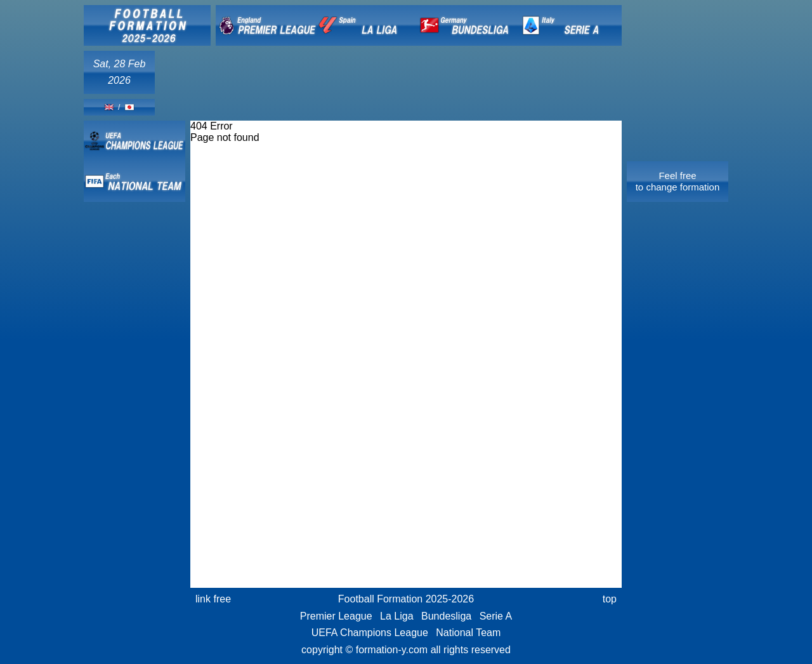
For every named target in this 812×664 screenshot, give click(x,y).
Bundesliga (446, 616)
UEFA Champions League (370, 633)
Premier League (336, 616)
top (610, 599)
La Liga (397, 616)
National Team (468, 633)
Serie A (496, 616)
